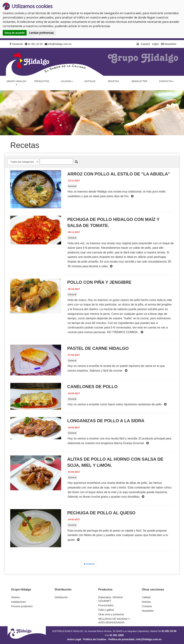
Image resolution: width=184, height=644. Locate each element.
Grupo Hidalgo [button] (16, 83)
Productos (42, 81)
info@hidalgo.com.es (58, 44)
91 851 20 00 (34, 44)
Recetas (113, 81)
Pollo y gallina (106, 610)
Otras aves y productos (111, 614)
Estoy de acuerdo (15, 33)
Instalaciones (19, 602)
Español (145, 44)
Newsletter (169, 44)
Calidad (146, 597)
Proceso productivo (22, 606)
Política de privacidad (121, 639)
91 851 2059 (117, 635)
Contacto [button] (166, 81)
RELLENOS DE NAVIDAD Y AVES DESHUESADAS (114, 621)
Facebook (16, 44)
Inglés (156, 44)
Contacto (147, 606)
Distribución (61, 597)
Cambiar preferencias (41, 33)
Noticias (90, 81)
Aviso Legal (74, 639)
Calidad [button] (67, 81)
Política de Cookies (95, 639)
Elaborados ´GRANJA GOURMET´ (110, 599)
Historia (15, 597)
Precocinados (106, 605)
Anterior (89, 564)
